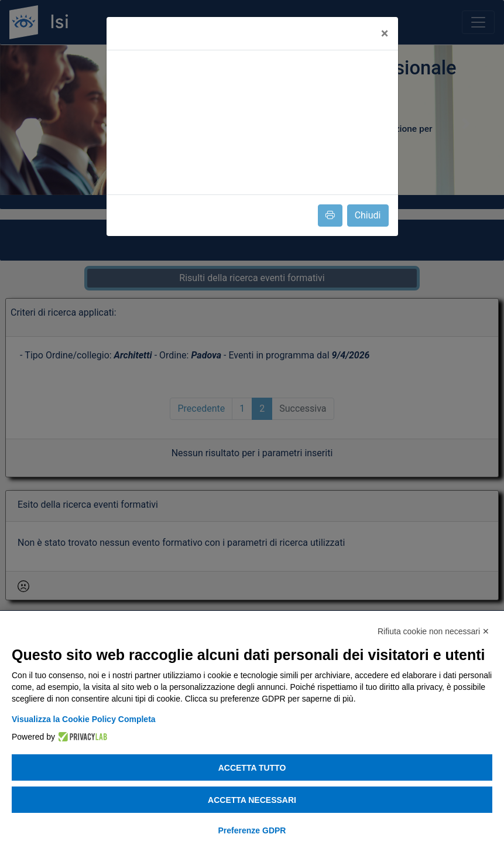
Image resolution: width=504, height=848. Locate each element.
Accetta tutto (252, 768)
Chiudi (368, 215)
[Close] (385, 33)
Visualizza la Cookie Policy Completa (84, 719)
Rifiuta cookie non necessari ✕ (433, 631)
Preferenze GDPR (252, 830)
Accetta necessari (252, 800)
